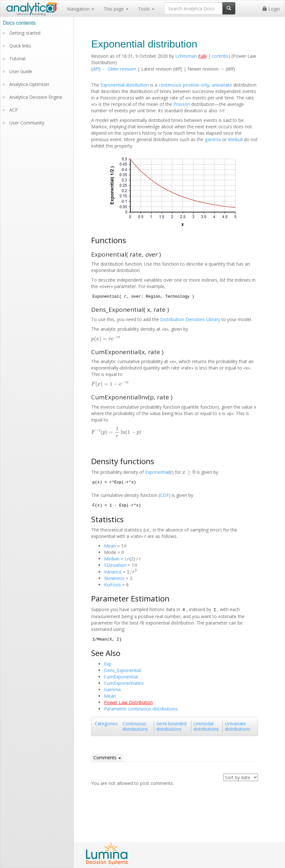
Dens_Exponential (122, 670)
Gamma (112, 689)
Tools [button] (146, 9)
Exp (108, 664)
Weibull (235, 139)
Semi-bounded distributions (171, 726)
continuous (170, 85)
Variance (113, 572)
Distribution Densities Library (190, 319)
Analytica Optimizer (29, 84)
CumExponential (121, 677)
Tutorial (17, 59)
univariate (222, 85)
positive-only (196, 85)
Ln (127, 559)
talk (203, 56)
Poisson (182, 104)
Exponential (157, 472)
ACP (14, 110)
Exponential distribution (125, 85)
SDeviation (115, 565)
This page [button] (116, 9)
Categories (106, 723)
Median (112, 559)
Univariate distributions (238, 726)
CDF (164, 495)
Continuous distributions (135, 726)
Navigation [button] (81, 9)
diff (96, 69)
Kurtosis (112, 585)
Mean (110, 546)
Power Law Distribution (128, 702)
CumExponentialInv (124, 683)
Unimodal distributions (206, 726)
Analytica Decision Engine (36, 97)
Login (271, 9)
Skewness (114, 578)
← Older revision (119, 69)
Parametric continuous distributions (141, 709)
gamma (213, 139)
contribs (220, 56)
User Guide (21, 71)
